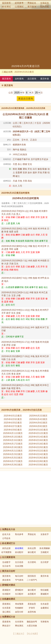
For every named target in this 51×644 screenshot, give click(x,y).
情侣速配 (45, 590)
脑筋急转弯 (32, 622)
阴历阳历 (32, 576)
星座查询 (6, 622)
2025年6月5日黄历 (13, 423)
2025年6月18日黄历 (38, 444)
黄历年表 (45, 79)
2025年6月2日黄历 (38, 416)
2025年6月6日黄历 (38, 423)
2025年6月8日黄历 (38, 426)
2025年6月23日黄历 (13, 454)
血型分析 (19, 612)
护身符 (32, 608)
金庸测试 (45, 608)
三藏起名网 (7, 72)
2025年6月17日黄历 (13, 444)
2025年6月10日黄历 (38, 430)
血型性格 (32, 612)
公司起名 (6, 538)
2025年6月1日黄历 (13, 416)
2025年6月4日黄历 (38, 419)
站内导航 (45, 7)
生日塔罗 (45, 562)
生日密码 (32, 562)
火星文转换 (32, 626)
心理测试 (19, 7)
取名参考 (19, 534)
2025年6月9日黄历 (13, 430)
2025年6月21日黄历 (13, 451)
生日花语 (19, 562)
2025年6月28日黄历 (38, 461)
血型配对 (32, 594)
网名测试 (19, 626)
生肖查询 (19, 622)
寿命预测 (19, 604)
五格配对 (45, 552)
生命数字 (6, 562)
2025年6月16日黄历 (38, 440)
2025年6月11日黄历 (13, 433)
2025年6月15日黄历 (13, 440)
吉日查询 (32, 79)
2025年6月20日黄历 (38, 447)
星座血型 (32, 604)
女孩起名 (45, 3)
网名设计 (6, 626)
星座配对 (6, 590)
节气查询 (19, 580)
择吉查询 (6, 580)
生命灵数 (19, 566)
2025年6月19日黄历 (13, 447)
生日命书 (6, 566)
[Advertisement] (26, 37)
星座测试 (6, 604)
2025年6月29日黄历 (13, 465)
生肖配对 (6, 594)
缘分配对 (32, 552)
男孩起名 (32, 3)
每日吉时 (19, 576)
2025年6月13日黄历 (13, 437)
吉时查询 (19, 79)
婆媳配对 (45, 594)
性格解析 (19, 608)
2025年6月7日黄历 (13, 426)
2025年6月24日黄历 (38, 454)
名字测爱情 (6, 552)
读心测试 (6, 612)
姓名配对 (19, 552)
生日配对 (19, 594)
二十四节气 (32, 580)
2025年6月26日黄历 (38, 458)
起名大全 (6, 534)
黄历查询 (32, 7)
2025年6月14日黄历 (38, 437)
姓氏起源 (6, 548)
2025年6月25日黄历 (13, 458)
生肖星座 (6, 608)
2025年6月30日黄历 (38, 465)
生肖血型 (45, 604)
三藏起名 (19, 634)
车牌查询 (45, 622)
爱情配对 (19, 590)
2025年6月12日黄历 (38, 433)
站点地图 (32, 634)
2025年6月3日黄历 (13, 419)
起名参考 (19, 3)
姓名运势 (32, 548)
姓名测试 (6, 7)
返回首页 (6, 3)
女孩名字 (45, 534)
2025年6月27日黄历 (13, 461)
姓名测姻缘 (45, 548)
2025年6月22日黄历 (38, 451)
